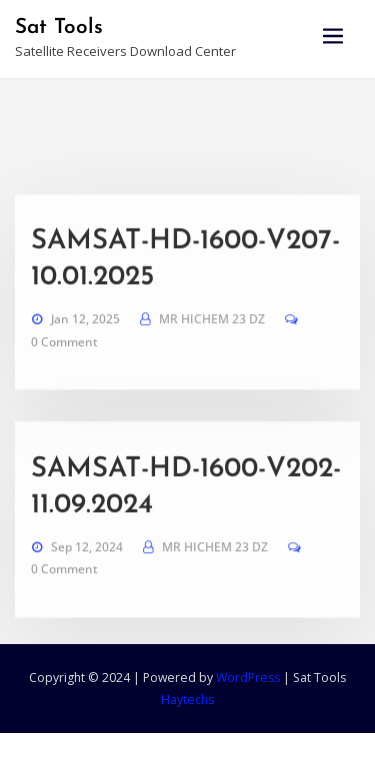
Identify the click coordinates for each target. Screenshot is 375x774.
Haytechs (187, 699)
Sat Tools (59, 27)
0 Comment (64, 391)
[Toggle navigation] (333, 36)
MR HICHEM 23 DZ (212, 369)
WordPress (248, 677)
